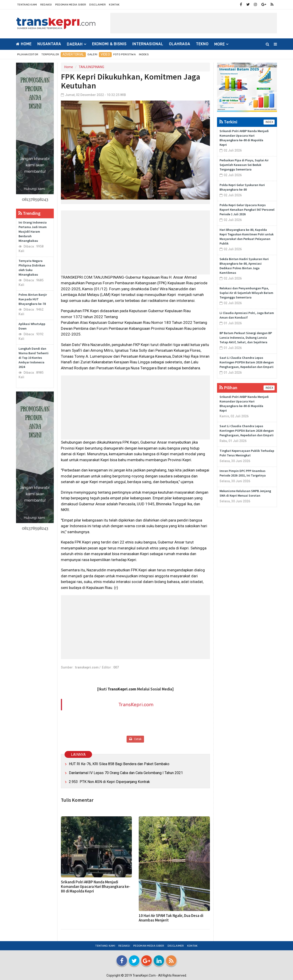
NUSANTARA (49, 44)
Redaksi (46, 5)
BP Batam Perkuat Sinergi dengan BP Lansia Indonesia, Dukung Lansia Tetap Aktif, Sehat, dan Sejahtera (246, 338)
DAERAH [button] (75, 44)
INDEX (269, 122)
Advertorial (73, 55)
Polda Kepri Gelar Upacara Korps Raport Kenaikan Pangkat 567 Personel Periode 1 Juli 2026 (247, 210)
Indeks (144, 54)
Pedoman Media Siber (71, 5)
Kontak (114, 5)
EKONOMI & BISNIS (109, 44)
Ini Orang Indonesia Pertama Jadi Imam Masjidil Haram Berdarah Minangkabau (33, 232)
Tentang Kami (27, 5)
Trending (29, 213)
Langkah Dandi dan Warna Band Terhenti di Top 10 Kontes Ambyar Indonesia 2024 (34, 358)
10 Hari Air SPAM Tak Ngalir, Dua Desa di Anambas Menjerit (171, 918)
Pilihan (228, 387)
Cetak (135, 739)
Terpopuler (50, 54)
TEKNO (202, 44)
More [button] (220, 44)
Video (105, 55)
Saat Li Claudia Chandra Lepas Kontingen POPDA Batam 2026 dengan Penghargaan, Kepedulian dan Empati (247, 362)
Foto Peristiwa (125, 54)
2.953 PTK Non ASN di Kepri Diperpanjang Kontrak (110, 782)
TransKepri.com (136, 704)
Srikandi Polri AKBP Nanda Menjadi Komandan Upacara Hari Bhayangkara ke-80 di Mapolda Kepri (96, 887)
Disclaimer (98, 5)
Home (24, 44)
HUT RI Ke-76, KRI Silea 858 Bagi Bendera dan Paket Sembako (119, 764)
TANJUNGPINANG (91, 67)
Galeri (92, 54)
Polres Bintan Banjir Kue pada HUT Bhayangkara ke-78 (33, 299)
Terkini (228, 122)
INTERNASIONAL (148, 44)
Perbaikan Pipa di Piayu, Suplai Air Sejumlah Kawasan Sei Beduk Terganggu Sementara (244, 165)
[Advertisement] (194, 23)
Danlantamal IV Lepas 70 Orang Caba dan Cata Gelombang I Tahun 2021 (126, 773)
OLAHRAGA (180, 44)
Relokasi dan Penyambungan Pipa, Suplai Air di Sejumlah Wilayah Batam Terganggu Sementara (246, 293)
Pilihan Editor (28, 54)
